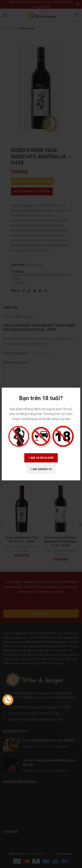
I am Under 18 (41, 469)
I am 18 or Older (41, 458)
